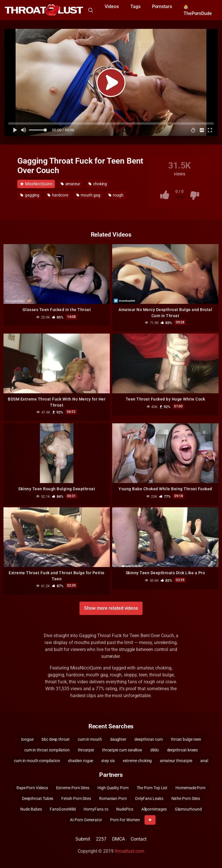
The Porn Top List (152, 788)
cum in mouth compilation (37, 761)
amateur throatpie (176, 761)
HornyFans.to (96, 809)
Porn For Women (125, 820)
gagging (30, 195)
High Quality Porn (113, 788)
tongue (27, 739)
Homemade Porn (190, 788)
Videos (112, 6)
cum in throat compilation (47, 750)
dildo (155, 750)
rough (116, 195)
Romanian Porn (113, 798)
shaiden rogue (81, 761)
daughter (118, 739)
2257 (101, 839)
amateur (71, 184)
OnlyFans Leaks (149, 798)
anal (204, 761)
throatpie (86, 750)
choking (98, 184)
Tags (135, 6)
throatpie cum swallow (122, 750)
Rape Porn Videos (32, 788)
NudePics (125, 809)
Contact (138, 839)
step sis (108, 761)
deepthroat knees (183, 750)
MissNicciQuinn (36, 184)
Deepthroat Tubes (38, 798)
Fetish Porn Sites (76, 798)
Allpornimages (154, 809)
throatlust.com (129, 851)
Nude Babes (31, 809)
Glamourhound (188, 809)
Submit (83, 839)
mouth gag (88, 195)
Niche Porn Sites (186, 798)
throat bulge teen (186, 739)
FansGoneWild (63, 809)
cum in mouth (90, 739)
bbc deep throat (56, 739)
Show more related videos (111, 608)
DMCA (119, 839)
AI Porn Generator (86, 820)
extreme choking (137, 761)
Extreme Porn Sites (73, 788)
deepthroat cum (149, 739)
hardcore (58, 195)
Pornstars (162, 6)
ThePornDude (198, 10)
